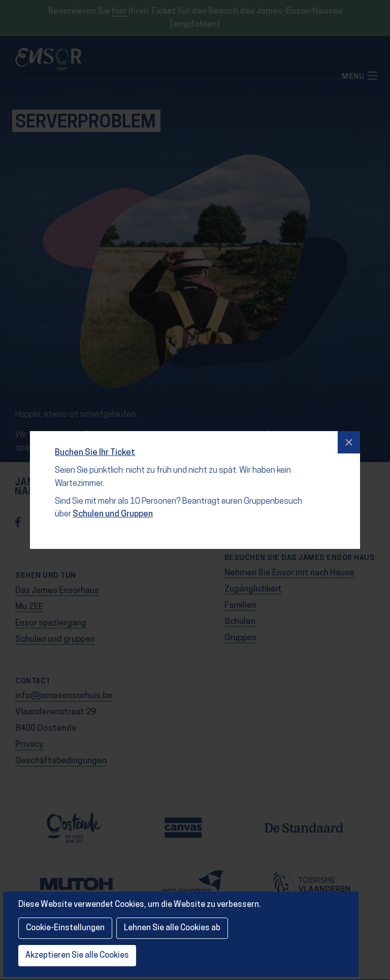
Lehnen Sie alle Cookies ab (172, 928)
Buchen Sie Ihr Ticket (96, 447)
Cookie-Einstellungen (65, 928)
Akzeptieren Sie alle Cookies (77, 956)
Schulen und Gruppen (112, 508)
